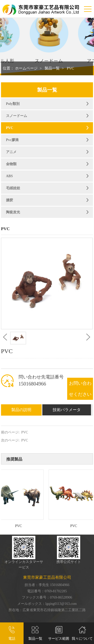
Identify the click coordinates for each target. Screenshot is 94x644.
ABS (9, 176)
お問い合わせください (80, 389)
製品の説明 (21, 410)
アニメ (11, 152)
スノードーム (17, 116)
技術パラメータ (67, 410)
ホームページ (26, 68)
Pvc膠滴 (12, 140)
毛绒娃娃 (13, 188)
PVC (70, 68)
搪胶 (10, 200)
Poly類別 (13, 104)
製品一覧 (52, 68)
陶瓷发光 (13, 212)
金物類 (11, 164)
